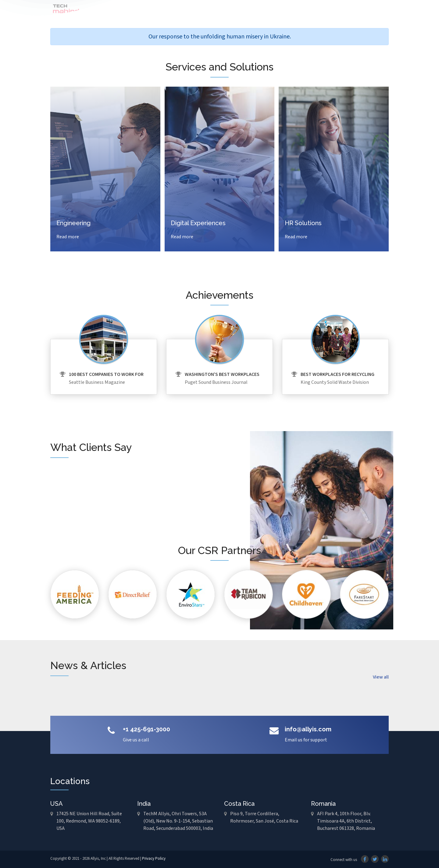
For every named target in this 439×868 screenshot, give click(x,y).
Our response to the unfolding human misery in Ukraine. (220, 37)
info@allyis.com (308, 729)
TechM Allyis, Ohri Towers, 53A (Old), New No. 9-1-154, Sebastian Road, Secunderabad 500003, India (178, 821)
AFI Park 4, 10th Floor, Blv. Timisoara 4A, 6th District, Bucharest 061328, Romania (346, 821)
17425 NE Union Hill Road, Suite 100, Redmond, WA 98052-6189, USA (89, 821)
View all (381, 677)
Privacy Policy (154, 859)
